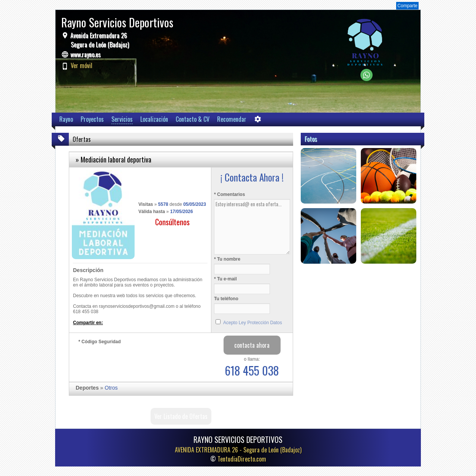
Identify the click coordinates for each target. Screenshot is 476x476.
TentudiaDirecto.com (242, 459)
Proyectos (92, 119)
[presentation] (136, 361)
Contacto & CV (193, 119)
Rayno (66, 119)
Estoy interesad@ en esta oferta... (252, 227)
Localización (154, 119)
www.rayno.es (86, 54)
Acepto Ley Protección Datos (253, 323)
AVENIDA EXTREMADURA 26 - (238, 450)
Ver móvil (82, 65)
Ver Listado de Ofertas (181, 416)
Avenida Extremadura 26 (99, 40)
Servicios (122, 119)
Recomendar (232, 119)
